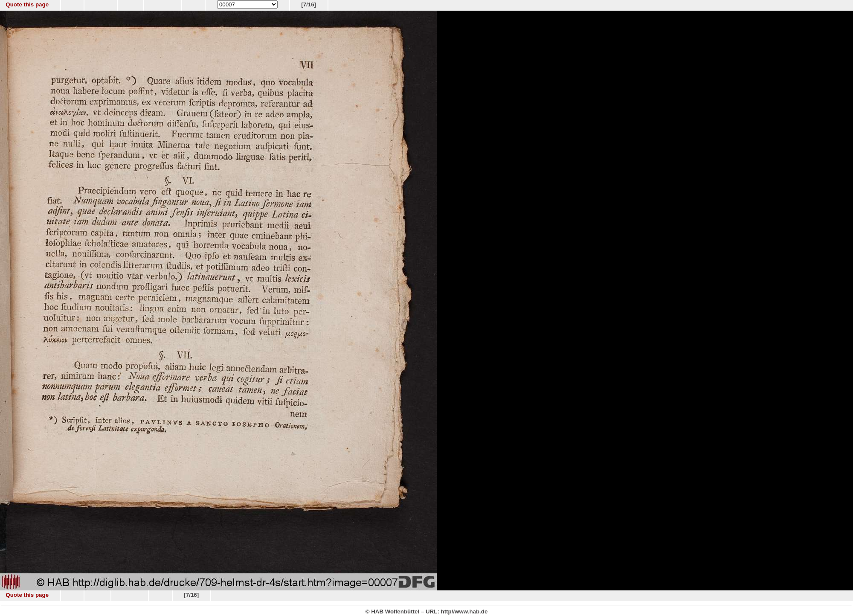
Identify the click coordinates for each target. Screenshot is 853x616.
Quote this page (27, 4)
